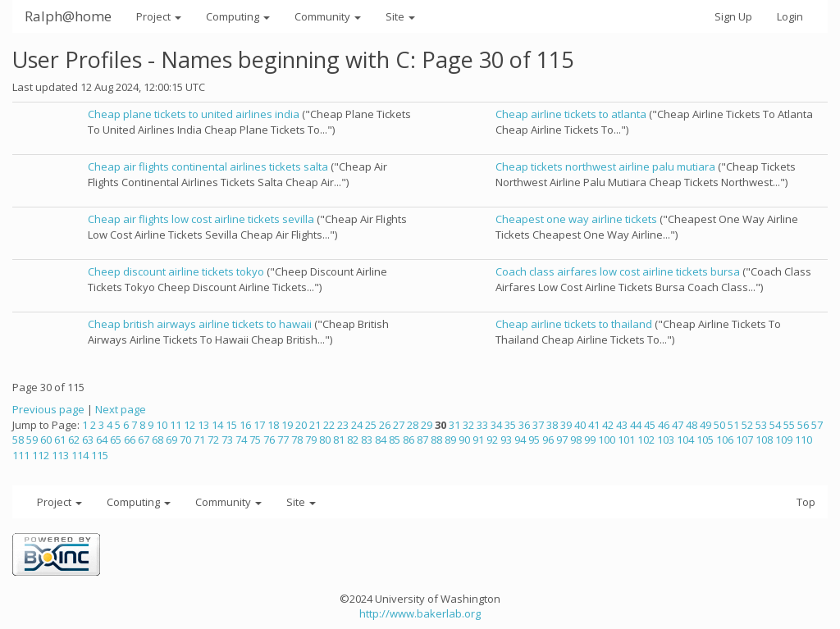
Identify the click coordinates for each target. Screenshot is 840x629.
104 (685, 440)
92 (492, 440)
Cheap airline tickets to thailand (574, 324)
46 (664, 425)
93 (506, 440)
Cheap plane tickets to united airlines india (194, 114)
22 (329, 425)
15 (231, 425)
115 (100, 455)
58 (18, 440)
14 (217, 425)
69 (171, 440)
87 (422, 440)
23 (343, 425)
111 (21, 455)
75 (255, 440)
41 (594, 425)
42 (608, 425)
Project (159, 16)
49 (705, 425)
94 (520, 440)
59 (32, 440)
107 (744, 440)
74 (241, 440)
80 (325, 440)
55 (789, 425)
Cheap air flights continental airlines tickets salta (208, 166)
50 (719, 425)
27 (399, 425)
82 (353, 440)
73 (227, 440)
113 (60, 455)
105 (705, 440)
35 (510, 425)
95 (534, 440)
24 (357, 425)
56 (803, 425)
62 (74, 440)
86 (409, 440)
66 (130, 440)
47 (678, 425)
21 (315, 425)
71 (199, 440)
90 (464, 440)
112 (41, 455)
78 (297, 440)
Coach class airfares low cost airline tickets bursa (618, 271)
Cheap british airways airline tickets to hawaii (200, 324)
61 (60, 440)
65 (116, 440)
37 (538, 425)
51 (733, 425)
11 (176, 425)
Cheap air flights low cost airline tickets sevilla (201, 219)
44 (636, 425)
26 (385, 425)
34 (496, 425)
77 (283, 440)
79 (311, 440)
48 (692, 425)
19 (287, 425)
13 (203, 425)
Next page (121, 409)
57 (817, 425)
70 (185, 440)
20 (301, 425)
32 (468, 425)
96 (548, 440)
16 (245, 425)
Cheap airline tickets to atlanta (571, 114)
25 (371, 425)
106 (725, 440)
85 (395, 440)
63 (88, 440)
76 (269, 440)
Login (790, 16)
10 (162, 425)
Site (400, 16)
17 (259, 425)
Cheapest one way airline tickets (576, 219)
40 (580, 425)
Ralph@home (68, 16)
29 (427, 425)
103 (666, 440)
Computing (238, 16)
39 (566, 425)
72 (213, 440)
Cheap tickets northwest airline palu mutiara (605, 166)
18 (273, 425)
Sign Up (733, 16)
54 (775, 425)
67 (144, 440)
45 (650, 425)
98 (576, 440)
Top (806, 502)
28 (413, 425)
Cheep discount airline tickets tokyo (176, 271)
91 (478, 440)
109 (784, 440)
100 (607, 440)
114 (80, 455)
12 (189, 425)
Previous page (48, 409)
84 (381, 440)
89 (450, 440)
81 (339, 440)
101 (626, 440)
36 (524, 425)
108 (764, 440)
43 (622, 425)
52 (747, 425)
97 (562, 440)
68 (157, 440)
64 (102, 440)
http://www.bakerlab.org (420, 613)
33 (482, 425)
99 (590, 440)
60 (46, 440)
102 (646, 440)
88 (436, 440)
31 (454, 425)
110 (803, 440)
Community (328, 16)
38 (552, 425)
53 (761, 425)
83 (367, 440)
